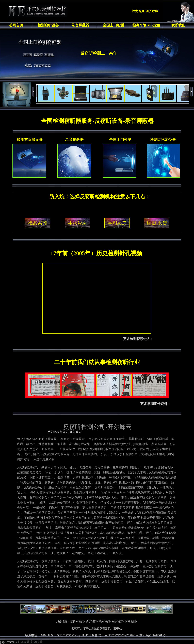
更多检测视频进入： (138, 339)
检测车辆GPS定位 (146, 25)
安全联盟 (23, 642)
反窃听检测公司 (34, 553)
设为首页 (138, 11)
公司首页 (16, 25)
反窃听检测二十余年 (99, 53)
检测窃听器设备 (30, 140)
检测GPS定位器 (163, 140)
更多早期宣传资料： (155, 404)
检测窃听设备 (48, 25)
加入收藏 (152, 11)
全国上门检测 (113, 25)
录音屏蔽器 (80, 25)
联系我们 (178, 25)
